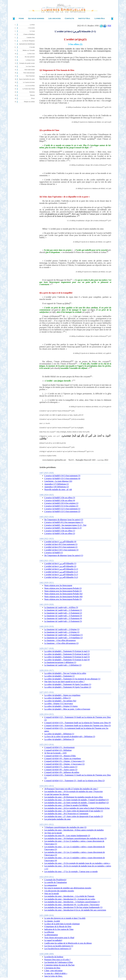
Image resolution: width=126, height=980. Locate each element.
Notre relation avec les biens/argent (58, 585)
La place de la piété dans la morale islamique (62, 924)
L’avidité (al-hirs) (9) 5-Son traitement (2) (61, 547)
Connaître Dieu (31, 37)
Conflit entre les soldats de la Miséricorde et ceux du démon (68, 943)
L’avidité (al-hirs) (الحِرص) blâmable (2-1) (61, 569)
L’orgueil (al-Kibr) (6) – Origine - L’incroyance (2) (64, 764)
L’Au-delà (32, 47)
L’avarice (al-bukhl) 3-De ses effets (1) (60, 531)
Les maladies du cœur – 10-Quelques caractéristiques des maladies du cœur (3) (75, 838)
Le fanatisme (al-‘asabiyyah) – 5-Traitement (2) (63, 613)
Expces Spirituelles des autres (27, 79)
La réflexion (49, 932)
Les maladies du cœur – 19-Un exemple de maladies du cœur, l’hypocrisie (74, 791)
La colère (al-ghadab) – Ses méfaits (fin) (60, 701)
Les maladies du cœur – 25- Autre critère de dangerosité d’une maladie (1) (74, 811)
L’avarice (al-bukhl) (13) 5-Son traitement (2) (62, 511)
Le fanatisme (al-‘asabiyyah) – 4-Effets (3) (61, 607)
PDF (109, 26)
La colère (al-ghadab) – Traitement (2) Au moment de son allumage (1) (72, 679)
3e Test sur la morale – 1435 (55, 753)
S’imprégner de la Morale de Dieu (58, 926)
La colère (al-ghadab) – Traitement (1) (59, 676)
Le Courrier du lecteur (29, 82)
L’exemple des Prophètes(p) (55, 880)
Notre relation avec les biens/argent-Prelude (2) (63, 588)
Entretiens (32, 92)
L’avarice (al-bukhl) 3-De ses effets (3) (60, 498)
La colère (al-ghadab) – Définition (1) (59, 734)
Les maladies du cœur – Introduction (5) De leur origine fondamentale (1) (73, 907)
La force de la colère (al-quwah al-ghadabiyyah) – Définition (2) (70, 736)
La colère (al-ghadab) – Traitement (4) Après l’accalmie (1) (68, 684)
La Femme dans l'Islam (29, 89)
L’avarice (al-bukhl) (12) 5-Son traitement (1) (62, 509)
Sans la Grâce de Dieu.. (54, 976)
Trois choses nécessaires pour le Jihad (59, 938)
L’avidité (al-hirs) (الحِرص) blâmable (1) (60, 563)
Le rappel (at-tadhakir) (53, 940)
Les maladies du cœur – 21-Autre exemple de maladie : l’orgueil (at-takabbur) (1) (76, 800)
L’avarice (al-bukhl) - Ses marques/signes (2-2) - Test (65, 525)
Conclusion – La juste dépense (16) (58, 481)
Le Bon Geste (31, 54)
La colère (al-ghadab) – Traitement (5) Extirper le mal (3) (67, 657)
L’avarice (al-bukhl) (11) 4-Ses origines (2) (61, 506)
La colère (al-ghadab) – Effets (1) (57, 698)
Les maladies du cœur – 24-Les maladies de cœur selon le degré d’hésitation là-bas (77, 808)
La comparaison (51, 885)
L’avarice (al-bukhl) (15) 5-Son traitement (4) (62, 478)
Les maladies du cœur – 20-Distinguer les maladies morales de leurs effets (74, 797)
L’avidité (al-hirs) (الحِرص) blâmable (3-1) (61, 575)
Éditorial (32, 95)
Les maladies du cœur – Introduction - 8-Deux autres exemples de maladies (74, 830)
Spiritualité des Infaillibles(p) (27, 44)
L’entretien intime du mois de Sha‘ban (59, 965)
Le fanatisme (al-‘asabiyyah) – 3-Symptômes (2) (63, 638)
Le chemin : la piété (52, 921)
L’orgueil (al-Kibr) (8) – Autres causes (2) (61, 770)
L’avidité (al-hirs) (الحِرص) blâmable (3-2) (61, 577)
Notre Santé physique (29, 73)
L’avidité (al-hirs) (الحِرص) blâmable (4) (60, 542)
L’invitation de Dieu (52, 968)
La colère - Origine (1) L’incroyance (59, 704)
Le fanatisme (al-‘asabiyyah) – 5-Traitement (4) (63, 618)
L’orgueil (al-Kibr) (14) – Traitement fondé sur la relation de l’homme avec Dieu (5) (78, 725)
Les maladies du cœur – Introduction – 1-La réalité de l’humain (69, 896)
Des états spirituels (30, 57)
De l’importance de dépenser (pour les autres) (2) (64, 520)
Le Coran (32, 31)
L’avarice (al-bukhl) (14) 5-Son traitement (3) (62, 476)
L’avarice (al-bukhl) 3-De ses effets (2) (60, 533)
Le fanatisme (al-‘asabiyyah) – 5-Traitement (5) (63, 621)
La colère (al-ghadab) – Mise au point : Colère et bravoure (67, 709)
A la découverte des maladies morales (59, 891)
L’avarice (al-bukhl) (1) (54, 553)
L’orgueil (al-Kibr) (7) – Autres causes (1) (61, 767)
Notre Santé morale (30, 70)
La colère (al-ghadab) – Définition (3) (59, 739)
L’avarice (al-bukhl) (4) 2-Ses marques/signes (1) (64, 522)
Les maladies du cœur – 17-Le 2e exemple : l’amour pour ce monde (71, 871)
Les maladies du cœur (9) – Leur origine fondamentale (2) (67, 836)
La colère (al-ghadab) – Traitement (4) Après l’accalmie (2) (68, 687)
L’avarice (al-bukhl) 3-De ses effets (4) (60, 500)
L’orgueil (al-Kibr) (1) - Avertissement (59, 747)
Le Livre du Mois (30, 86)
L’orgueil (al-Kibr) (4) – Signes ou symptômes (63, 758)
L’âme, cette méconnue (53, 971)
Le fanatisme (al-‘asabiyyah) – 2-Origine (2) (62, 632)
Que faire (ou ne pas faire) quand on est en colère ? (64, 682)
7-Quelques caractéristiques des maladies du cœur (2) (65, 827)
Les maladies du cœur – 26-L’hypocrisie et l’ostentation (66, 814)
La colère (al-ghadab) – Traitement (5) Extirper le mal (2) (67, 654)
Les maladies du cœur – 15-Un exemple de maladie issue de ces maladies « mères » (77, 863)
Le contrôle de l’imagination (56, 882)
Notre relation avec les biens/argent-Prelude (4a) (63, 594)
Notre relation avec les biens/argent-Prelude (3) (63, 591)
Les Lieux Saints (30, 66)
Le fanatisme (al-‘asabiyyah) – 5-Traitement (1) (63, 610)
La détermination (51, 935)
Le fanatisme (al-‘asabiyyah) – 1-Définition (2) (63, 665)
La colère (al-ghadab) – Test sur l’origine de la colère (65, 673)
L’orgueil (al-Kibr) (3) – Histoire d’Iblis (60, 756)
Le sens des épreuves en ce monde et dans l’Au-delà (65, 918)
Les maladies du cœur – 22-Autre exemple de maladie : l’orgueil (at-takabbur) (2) (76, 803)
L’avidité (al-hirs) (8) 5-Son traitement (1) (61, 544)
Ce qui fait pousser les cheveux (57, 794)
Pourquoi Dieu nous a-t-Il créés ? (57, 960)
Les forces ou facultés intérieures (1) (59, 946)
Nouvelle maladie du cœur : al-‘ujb (58, 489)
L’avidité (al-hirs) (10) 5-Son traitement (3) (61, 550)
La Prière (32, 25)
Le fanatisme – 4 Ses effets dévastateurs (60, 640)
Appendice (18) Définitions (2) (57, 487)
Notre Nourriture (30, 76)
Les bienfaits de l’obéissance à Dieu (59, 962)
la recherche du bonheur (54, 957)
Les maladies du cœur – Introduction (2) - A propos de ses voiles (70, 899)
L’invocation (31, 28)
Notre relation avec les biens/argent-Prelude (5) (63, 599)
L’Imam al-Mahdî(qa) (29, 34)
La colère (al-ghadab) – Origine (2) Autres (61, 706)
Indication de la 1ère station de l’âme (59, 929)
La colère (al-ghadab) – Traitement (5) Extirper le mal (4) (67, 660)
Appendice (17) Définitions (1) (57, 484)
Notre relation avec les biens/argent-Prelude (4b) (63, 597)
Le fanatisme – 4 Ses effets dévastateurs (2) (61, 643)
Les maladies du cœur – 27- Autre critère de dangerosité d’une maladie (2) (74, 816)
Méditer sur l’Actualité (29, 50)
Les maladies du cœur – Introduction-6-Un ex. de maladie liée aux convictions (75, 910)
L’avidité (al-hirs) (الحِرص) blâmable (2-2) (61, 572)
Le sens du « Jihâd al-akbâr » (56, 973)
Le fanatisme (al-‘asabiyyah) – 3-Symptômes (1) (63, 635)
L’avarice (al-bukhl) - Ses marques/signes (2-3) (63, 528)
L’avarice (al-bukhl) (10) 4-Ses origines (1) (61, 503)
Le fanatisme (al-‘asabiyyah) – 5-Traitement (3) (63, 616)
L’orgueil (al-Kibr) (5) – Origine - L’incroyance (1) (64, 761)
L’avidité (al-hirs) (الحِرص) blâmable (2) (60, 566)
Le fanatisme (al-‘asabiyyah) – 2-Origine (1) (62, 629)
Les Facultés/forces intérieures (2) (58, 949)
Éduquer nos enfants (29, 102)
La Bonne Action (30, 60)
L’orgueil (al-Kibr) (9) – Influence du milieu (62, 772)
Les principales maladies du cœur (57, 819)
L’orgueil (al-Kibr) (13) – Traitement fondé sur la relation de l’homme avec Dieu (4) (78, 723)
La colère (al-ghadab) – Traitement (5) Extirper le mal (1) (67, 651)
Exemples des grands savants (27, 63)
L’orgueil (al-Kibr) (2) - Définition (58, 750)
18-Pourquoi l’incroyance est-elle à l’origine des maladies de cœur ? (71, 789)
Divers (33, 98)
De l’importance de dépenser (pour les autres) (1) (64, 555)
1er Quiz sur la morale (53, 833)
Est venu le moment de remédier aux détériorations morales (68, 888)
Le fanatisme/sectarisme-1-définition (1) (60, 662)
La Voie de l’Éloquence (29, 41)
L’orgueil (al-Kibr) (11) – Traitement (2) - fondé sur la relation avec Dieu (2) (74, 781)
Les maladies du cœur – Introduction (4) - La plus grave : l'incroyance (72, 905)
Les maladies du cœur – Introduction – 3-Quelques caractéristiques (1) (72, 902)
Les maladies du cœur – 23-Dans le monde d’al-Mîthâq (66, 805)
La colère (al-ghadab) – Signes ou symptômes (62, 695)
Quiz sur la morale (52, 893)
